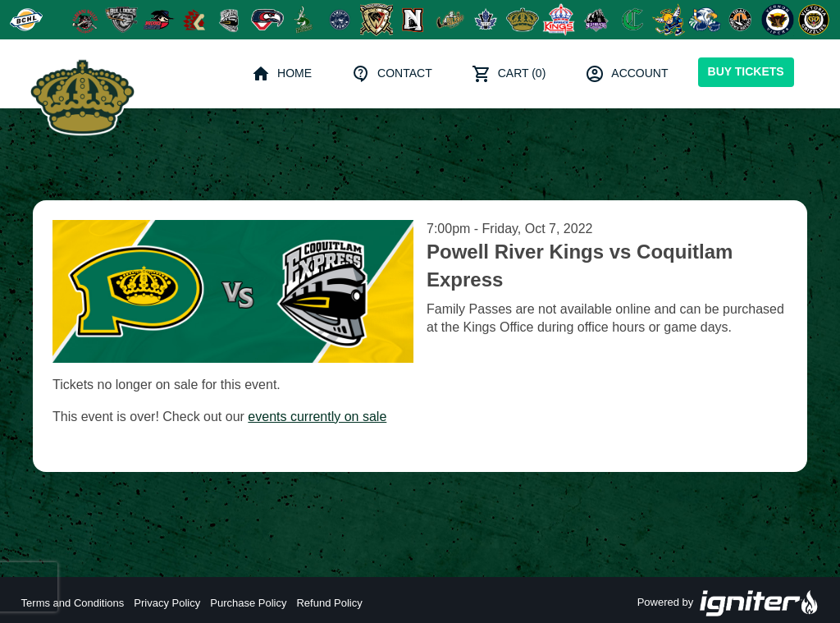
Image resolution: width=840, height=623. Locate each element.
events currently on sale (317, 417)
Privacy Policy (167, 603)
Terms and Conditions (73, 603)
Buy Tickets (746, 71)
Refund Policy (329, 603)
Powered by (728, 603)
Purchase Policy (248, 603)
